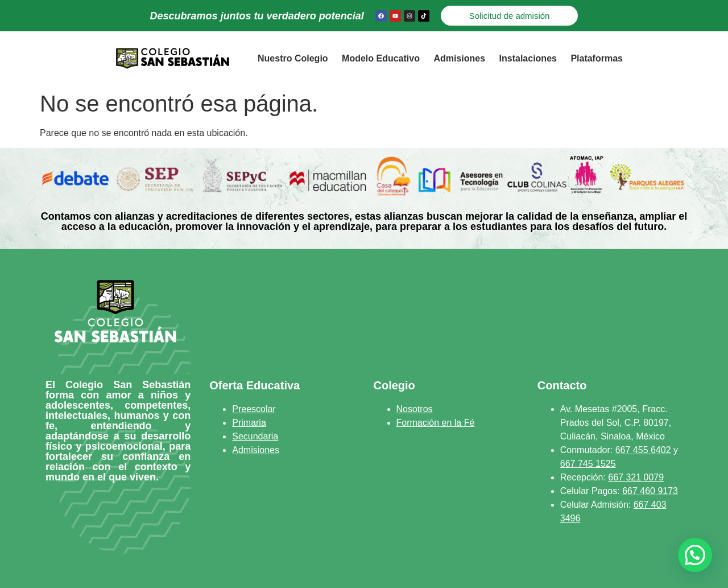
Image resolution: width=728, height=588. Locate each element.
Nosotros (415, 409)
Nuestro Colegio (293, 58)
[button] (695, 555)
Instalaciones (528, 58)
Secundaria (255, 436)
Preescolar (254, 409)
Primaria (249, 423)
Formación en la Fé (436, 423)
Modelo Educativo (381, 58)
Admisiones (459, 58)
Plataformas (597, 58)
